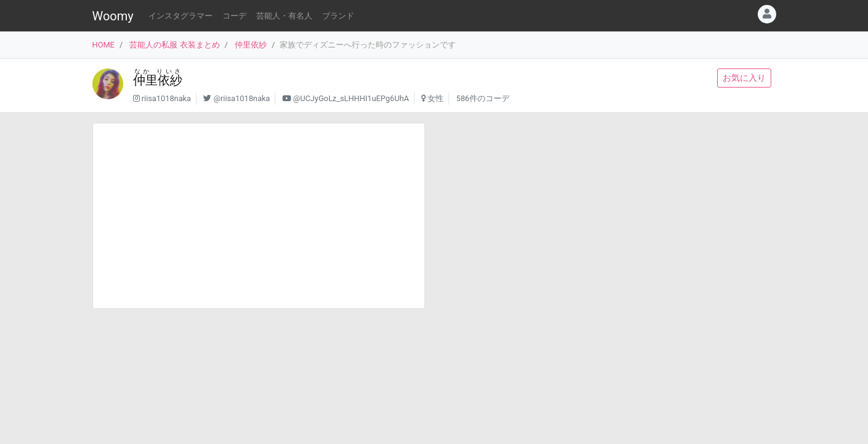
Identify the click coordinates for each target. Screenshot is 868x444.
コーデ (234, 16)
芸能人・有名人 (284, 16)
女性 (436, 98)
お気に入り (744, 78)
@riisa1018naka (241, 98)
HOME (103, 45)
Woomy (113, 16)
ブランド (338, 16)
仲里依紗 (251, 45)
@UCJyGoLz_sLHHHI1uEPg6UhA (351, 98)
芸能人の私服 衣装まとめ (174, 45)
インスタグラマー (180, 16)
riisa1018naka (166, 98)
